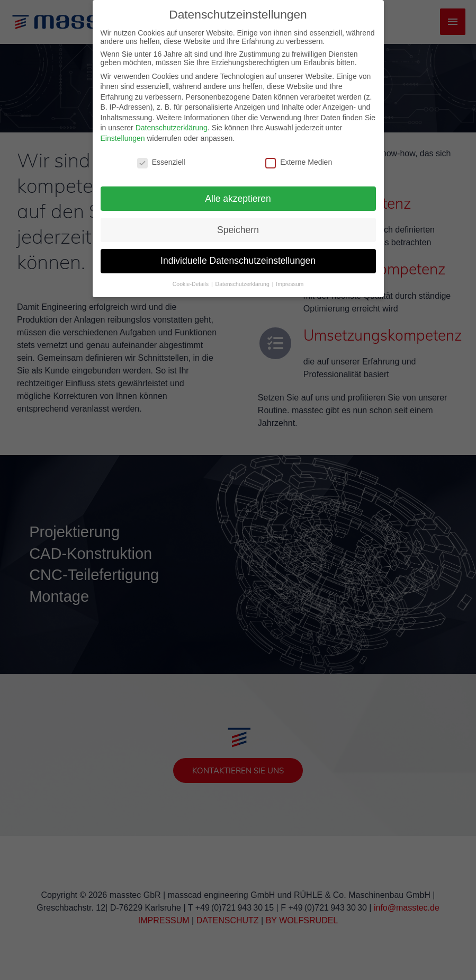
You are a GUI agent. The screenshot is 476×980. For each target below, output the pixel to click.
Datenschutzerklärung (172, 119)
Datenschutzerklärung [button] (243, 275)
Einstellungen (123, 130)
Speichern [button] (238, 221)
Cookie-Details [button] (191, 275)
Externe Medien (299, 154)
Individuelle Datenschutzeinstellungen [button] (238, 252)
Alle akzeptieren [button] (238, 190)
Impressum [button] (290, 275)
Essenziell (161, 154)
